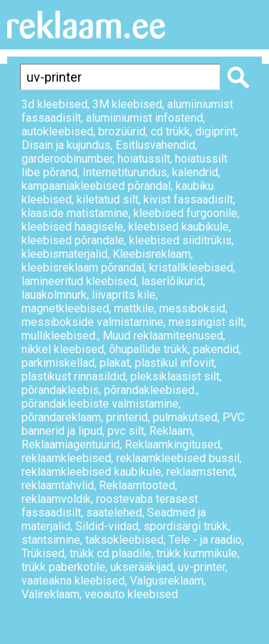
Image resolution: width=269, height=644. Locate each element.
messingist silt (206, 322)
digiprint (216, 131)
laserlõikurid (172, 281)
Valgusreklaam (167, 581)
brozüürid (122, 131)
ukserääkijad (142, 567)
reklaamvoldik (56, 499)
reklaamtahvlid (58, 485)
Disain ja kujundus (66, 145)
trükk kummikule (197, 553)
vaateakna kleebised (73, 581)
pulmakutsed (185, 417)
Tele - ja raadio (205, 540)
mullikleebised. (60, 336)
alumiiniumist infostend (145, 118)
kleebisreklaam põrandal (83, 268)
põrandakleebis (60, 390)
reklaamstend (200, 472)
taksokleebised (124, 540)
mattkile (134, 308)
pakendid (216, 349)
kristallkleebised (191, 268)
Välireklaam (51, 594)
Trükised (43, 553)
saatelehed (114, 513)
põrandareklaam (61, 417)
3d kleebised (55, 104)
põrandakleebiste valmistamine (100, 404)
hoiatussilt (144, 159)
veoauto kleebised (131, 594)
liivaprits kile (124, 295)
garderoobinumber (67, 159)
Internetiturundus (125, 172)
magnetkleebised (65, 308)
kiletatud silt (108, 200)
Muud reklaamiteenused (163, 336)
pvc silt (126, 431)
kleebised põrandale (73, 240)
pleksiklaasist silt (175, 376)
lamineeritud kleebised (79, 281)
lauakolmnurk (54, 295)
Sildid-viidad (107, 526)
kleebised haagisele (72, 227)
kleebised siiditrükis (180, 240)
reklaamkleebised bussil (178, 458)
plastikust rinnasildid (74, 376)
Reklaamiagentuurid (71, 444)
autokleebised (57, 131)
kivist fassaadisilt (188, 200)
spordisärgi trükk (186, 526)
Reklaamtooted (137, 485)
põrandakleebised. (150, 390)
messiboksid (192, 308)
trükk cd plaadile (110, 553)
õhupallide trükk (148, 349)
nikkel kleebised (63, 349)
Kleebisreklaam (152, 254)
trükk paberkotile (63, 567)
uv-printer (202, 567)
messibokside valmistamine (93, 322)
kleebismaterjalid (65, 254)
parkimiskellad (58, 363)
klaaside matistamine (75, 213)
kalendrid (195, 172)
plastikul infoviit (175, 363)
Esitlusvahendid (155, 145)
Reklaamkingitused (173, 444)
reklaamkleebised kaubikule (91, 472)
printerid (127, 417)
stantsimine (51, 540)
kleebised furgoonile (185, 213)
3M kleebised (127, 104)
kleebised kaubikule (179, 227)
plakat (115, 363)
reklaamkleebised (66, 458)
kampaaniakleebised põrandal (96, 186)
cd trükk (170, 131)
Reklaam (171, 431)
